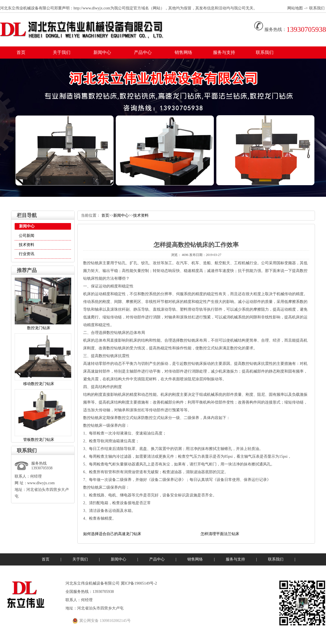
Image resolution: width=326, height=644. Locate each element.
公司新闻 (27, 236)
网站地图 (295, 8)
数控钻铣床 (93, 263)
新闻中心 (102, 52)
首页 (21, 52)
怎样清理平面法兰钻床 (220, 534)
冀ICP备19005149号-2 (138, 583)
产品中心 (143, 52)
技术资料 (27, 245)
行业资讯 (27, 254)
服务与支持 (224, 52)
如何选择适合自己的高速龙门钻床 (112, 534)
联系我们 (317, 8)
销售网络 (183, 52)
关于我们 (62, 52)
